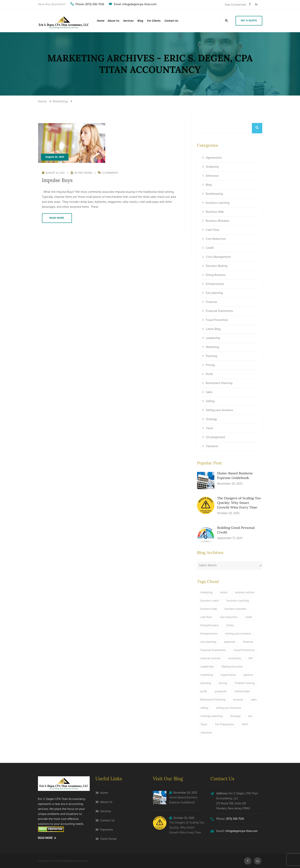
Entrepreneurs (215, 284)
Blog (140, 21)
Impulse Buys (57, 180)
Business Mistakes (218, 221)
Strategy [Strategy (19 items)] (235, 716)
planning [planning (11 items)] (206, 683)
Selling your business (219, 410)
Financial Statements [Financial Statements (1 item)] (213, 650)
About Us (113, 21)
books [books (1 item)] (224, 593)
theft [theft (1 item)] (245, 725)
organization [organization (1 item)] (228, 675)
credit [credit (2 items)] (249, 617)
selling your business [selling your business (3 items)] (228, 708)
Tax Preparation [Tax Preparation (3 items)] (224, 725)
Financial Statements (219, 311)
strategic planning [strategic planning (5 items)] (212, 716)
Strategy (211, 419)
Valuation (212, 446)
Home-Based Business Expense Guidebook (235, 475)
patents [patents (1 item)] (248, 675)
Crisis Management (218, 257)
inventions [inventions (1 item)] (235, 659)
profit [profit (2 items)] (204, 692)
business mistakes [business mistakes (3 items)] (236, 609)
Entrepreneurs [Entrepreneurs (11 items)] (209, 634)
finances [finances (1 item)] (248, 642)
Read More (57, 218)
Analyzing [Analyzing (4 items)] (207, 593)
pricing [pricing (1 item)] (223, 683)
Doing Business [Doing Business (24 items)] (210, 626)
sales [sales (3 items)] (254, 700)
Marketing (213, 347)
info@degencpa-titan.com (242, 831)
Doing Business (216, 275)
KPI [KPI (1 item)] (251, 659)
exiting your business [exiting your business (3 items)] (238, 634)
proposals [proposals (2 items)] (221, 692)
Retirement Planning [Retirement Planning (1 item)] (213, 700)
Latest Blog (213, 329)
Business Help (215, 212)
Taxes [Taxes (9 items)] (204, 725)
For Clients (154, 21)
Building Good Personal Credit (236, 530)
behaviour (212, 176)
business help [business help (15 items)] (209, 609)
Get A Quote (249, 21)
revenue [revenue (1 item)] (238, 700)
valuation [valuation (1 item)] (206, 733)
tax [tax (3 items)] (250, 716)
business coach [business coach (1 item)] (210, 601)
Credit (210, 248)
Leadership (213, 338)
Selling (210, 401)
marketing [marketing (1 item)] (207, 675)
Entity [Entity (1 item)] (230, 626)
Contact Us (171, 21)
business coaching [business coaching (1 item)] (238, 601)
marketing (60, 101)
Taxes (210, 428)
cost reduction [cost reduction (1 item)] (229, 617)
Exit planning (214, 293)
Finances (212, 302)
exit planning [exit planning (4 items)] (208, 642)
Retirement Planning (219, 383)
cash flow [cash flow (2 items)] (206, 617)
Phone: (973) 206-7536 (87, 4)
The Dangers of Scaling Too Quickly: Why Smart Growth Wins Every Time (239, 503)
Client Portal (108, 839)
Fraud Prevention (217, 320)
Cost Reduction (216, 239)
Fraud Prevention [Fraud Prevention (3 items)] (244, 650)
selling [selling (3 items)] (204, 708)
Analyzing (212, 167)
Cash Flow (213, 230)
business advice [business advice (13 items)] (245, 593)
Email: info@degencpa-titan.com (133, 4)
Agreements (214, 158)
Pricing (210, 365)
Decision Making (217, 266)
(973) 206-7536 (235, 819)
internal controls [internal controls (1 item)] (211, 659)
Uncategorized (215, 437)
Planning (212, 356)
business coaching (218, 203)
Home (101, 21)
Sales (209, 392)
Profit (209, 374)
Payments (107, 830)
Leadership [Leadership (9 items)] (207, 667)
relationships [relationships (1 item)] (242, 692)
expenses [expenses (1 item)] (230, 642)
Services (128, 21)
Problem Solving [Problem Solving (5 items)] (245, 683)
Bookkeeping (214, 194)
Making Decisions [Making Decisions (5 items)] (232, 667)
